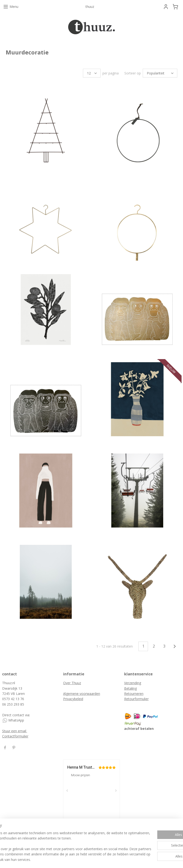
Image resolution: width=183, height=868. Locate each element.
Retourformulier (136, 699)
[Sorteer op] (160, 73)
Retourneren (134, 694)
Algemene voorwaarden (82, 694)
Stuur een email (15, 731)
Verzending (133, 683)
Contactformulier (15, 736)
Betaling (130, 688)
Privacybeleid (73, 699)
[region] (60, 841)
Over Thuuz (72, 683)
